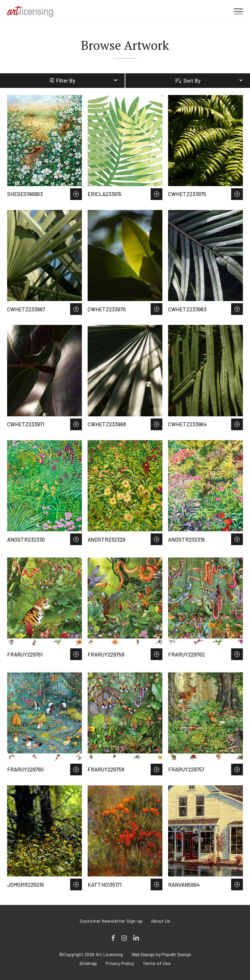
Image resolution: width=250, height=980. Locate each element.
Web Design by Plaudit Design (161, 955)
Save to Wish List (76, 194)
